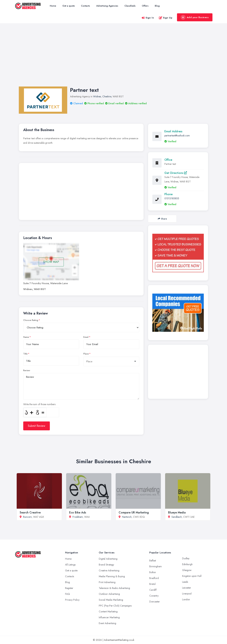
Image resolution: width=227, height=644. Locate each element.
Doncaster (155, 602)
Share (162, 219)
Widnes (97, 96)
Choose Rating (31, 320)
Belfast (153, 561)
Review (27, 370)
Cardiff (153, 590)
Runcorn (27, 517)
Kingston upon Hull (192, 576)
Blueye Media (177, 512)
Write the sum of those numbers (39, 404)
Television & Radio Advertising (114, 588)
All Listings (70, 565)
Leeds (185, 582)
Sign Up (166, 18)
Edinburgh (187, 564)
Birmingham (156, 566)
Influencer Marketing (109, 617)
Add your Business (195, 17)
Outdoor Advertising (109, 594)
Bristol (152, 584)
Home (53, 6)
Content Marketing (108, 611)
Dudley (186, 558)
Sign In (148, 18)
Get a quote (69, 6)
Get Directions (176, 173)
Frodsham (78, 517)
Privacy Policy (72, 600)
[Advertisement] (113, 58)
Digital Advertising (108, 559)
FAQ (67, 594)
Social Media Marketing (111, 600)
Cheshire (107, 96)
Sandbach (177, 517)
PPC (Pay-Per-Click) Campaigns (115, 606)
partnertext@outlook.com (177, 136)
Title (25, 354)
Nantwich (127, 517)
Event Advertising (107, 623)
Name (26, 337)
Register (69, 588)
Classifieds (130, 6)
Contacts (85, 6)
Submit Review (37, 426)
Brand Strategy (106, 565)
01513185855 (172, 198)
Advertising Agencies (107, 6)
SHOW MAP (51, 262)
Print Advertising (107, 582)
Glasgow (187, 570)
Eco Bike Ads (78, 512)
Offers (145, 6)
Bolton (153, 572)
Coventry (154, 596)
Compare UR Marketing (134, 512)
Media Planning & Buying (112, 576)
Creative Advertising (109, 570)
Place (86, 354)
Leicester (187, 588)
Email (86, 337)
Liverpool (187, 594)
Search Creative (30, 512)
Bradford (154, 578)
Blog (157, 6)
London (186, 599)
